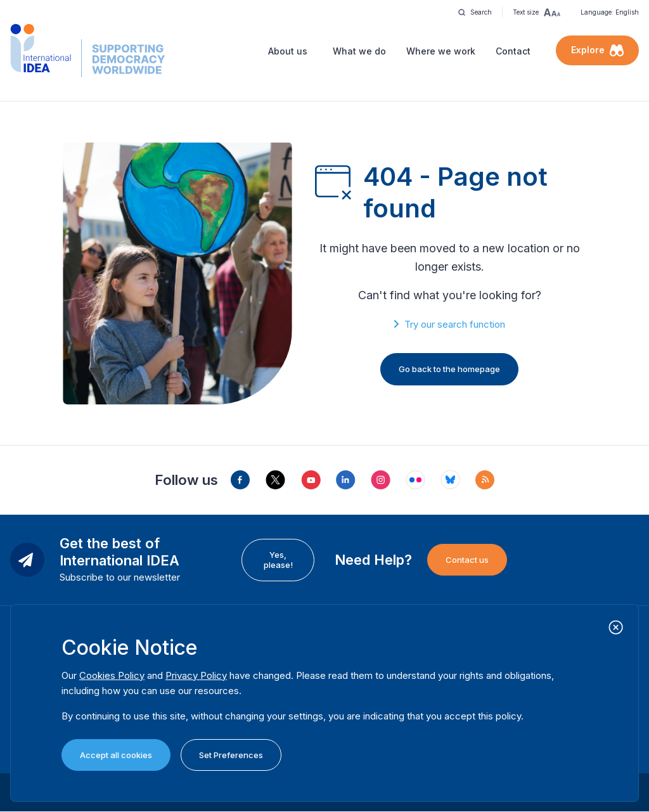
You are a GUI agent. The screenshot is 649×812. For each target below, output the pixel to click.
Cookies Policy (112, 675)
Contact (513, 51)
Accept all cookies (116, 755)
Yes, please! (278, 560)
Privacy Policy (196, 675)
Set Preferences (231, 755)
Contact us (467, 560)
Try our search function (455, 324)
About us (288, 51)
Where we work (441, 51)
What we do (359, 51)
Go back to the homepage (449, 369)
